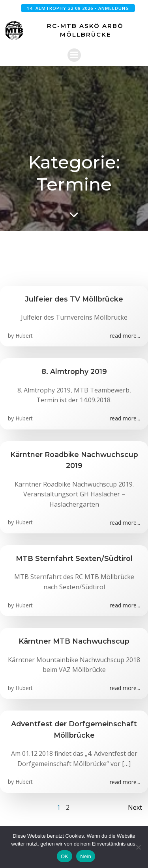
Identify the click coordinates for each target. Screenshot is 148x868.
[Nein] (138, 847)
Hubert (24, 336)
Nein (86, 856)
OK (65, 856)
